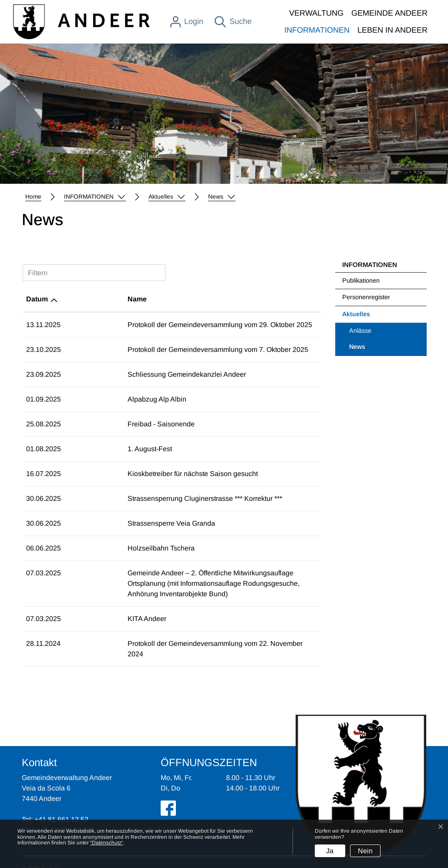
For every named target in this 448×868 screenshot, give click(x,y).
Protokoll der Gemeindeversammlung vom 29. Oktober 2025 (160, 325)
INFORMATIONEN (317, 30)
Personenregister (366, 297)
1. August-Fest (90, 449)
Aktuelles (356, 314)
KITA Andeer (87, 608)
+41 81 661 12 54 (64, 809)
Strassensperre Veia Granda (112, 523)
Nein (365, 851)
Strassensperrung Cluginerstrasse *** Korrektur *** (145, 498)
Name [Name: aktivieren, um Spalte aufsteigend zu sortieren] (77, 299)
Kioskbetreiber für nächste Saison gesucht (133, 474)
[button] (95, 197)
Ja (330, 851)
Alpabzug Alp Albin (97, 399)
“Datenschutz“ (107, 843)
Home (33, 197)
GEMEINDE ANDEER (389, 13)
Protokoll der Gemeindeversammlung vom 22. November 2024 (164, 633)
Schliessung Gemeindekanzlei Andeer (127, 374)
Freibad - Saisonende (101, 424)
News (372, 349)
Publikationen (361, 280)
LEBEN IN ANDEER (392, 30)
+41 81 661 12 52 (61, 799)
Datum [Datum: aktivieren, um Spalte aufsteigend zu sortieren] (37, 299)
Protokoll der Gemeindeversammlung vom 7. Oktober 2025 (158, 350)
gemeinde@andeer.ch (79, 819)
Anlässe (360, 331)
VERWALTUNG (316, 13)
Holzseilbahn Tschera (101, 548)
